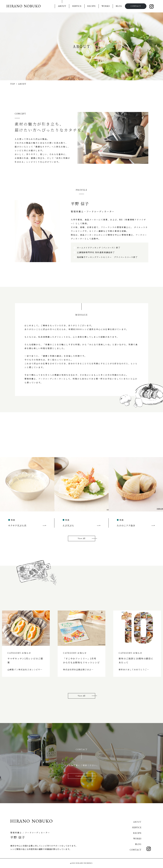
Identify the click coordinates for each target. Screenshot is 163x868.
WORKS (106, 6)
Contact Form (82, 776)
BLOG (119, 6)
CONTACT (136, 6)
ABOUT (62, 6)
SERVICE (77, 6)
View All (81, 538)
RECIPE (91, 6)
